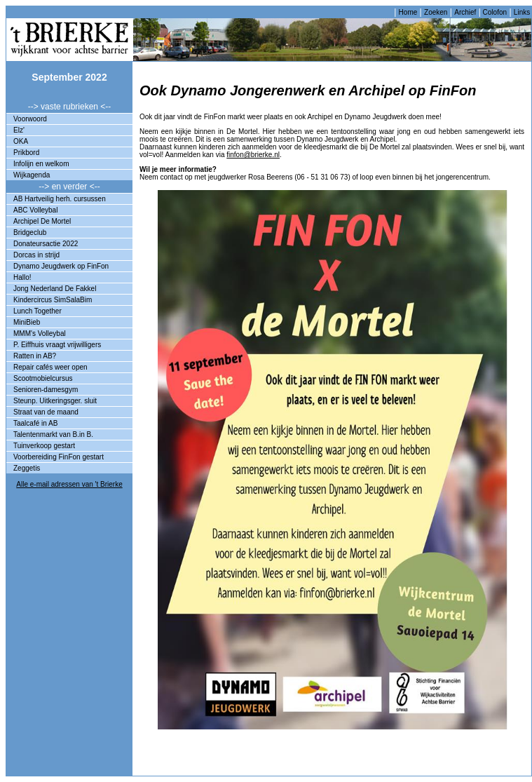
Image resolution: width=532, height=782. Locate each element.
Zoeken (436, 12)
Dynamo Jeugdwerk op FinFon (61, 266)
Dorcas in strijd (36, 255)
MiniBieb (27, 322)
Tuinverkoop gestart (44, 446)
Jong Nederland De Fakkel (55, 289)
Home (408, 12)
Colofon (494, 12)
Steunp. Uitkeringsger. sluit (55, 401)
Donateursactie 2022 (46, 244)
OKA (21, 141)
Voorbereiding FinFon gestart (59, 457)
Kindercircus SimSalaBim (53, 300)
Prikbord (26, 153)
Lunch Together (37, 311)
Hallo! (22, 277)
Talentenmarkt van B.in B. (53, 434)
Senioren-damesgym (46, 390)
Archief (465, 12)
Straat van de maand (46, 412)
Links (522, 12)
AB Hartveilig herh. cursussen (60, 199)
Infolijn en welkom (41, 164)
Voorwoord (30, 119)
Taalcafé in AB (35, 423)
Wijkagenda (32, 175)
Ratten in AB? (35, 356)
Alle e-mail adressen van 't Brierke (69, 484)
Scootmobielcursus (43, 378)
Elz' (19, 130)
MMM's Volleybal (40, 333)
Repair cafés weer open (50, 367)
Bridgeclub (30, 232)
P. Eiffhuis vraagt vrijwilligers (57, 345)
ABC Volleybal (35, 210)
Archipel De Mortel (42, 221)
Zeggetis (27, 468)
